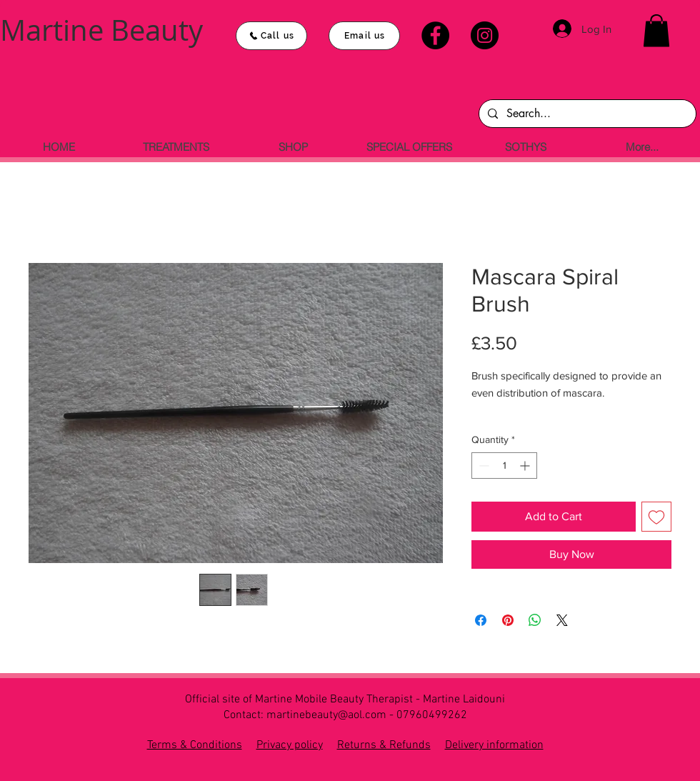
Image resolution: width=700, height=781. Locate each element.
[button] (656, 30)
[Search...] (586, 114)
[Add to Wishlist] (656, 517)
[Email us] (364, 36)
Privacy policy (290, 745)
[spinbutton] (504, 466)
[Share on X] (562, 620)
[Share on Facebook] (481, 620)
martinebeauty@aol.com (326, 715)
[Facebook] (435, 35)
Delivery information (494, 745)
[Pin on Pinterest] (508, 620)
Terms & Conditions (195, 745)
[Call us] (271, 36)
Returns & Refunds (384, 745)
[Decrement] (482, 466)
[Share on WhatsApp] (535, 620)
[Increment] (526, 466)
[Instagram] (485, 35)
